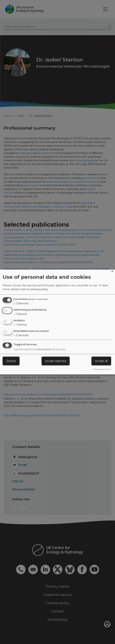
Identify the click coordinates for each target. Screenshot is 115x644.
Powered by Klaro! (102, 369)
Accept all (101, 361)
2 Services (21, 303)
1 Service (20, 314)
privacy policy (40, 289)
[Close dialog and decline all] (112, 272)
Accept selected (56, 361)
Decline (11, 361)
